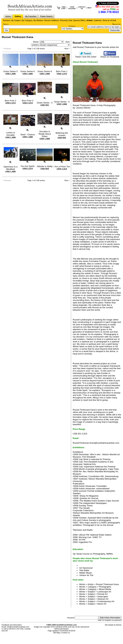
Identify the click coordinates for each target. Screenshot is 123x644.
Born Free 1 (62, 71)
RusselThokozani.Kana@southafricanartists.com (96, 443)
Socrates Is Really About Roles (45, 134)
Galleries (98, 20)
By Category (27, 20)
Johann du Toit (86, 575)
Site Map (57, 633)
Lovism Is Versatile (11, 134)
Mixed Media (105, 589)
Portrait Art (102, 594)
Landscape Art (104, 592)
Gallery (18, 16)
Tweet (86, 56)
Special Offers (79, 20)
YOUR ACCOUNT (72, 8)
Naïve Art (102, 604)
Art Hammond (86, 568)
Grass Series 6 (28, 71)
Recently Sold (66, 20)
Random (7, 20)
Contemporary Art (106, 601)
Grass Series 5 (11, 71)
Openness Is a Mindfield (11, 168)
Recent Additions (52, 20)
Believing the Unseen (62, 134)
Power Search (46, 16)
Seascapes (103, 597)
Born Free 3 (27, 101)
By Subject (16, 20)
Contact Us (66, 633)
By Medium (38, 20)
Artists (90, 20)
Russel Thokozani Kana (107, 584)
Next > (67, 49)
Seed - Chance (28, 135)
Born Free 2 (11, 101)
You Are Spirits (28, 166)
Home (8, 16)
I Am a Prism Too (62, 167)
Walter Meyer (86, 573)
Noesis (119, 625)
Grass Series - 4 (62, 102)
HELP (89, 8)
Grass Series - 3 (45, 103)
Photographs (105, 587)
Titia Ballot (84, 570)
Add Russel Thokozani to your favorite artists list (96, 47)
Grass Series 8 (45, 71)
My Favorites (31, 16)
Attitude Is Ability (45, 166)
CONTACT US (82, 8)
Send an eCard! (109, 20)
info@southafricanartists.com (18, 627)
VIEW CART (63, 8)
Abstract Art (103, 599)
